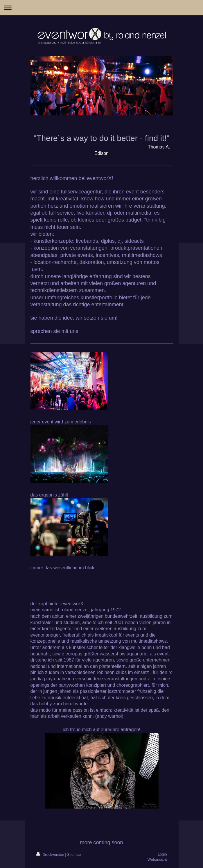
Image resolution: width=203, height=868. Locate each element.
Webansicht (157, 859)
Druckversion (51, 855)
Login (162, 854)
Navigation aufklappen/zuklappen (101, 8)
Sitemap (74, 855)
